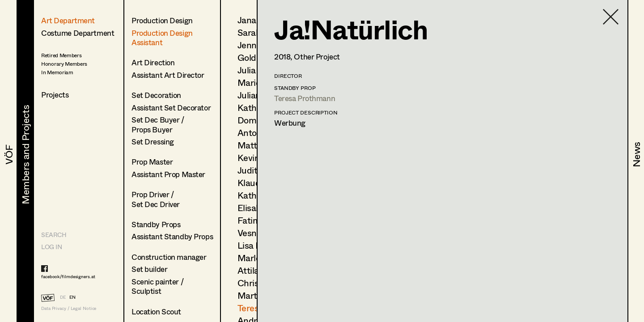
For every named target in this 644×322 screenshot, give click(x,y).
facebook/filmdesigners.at (68, 276)
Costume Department (78, 33)
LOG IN (51, 247)
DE (63, 297)
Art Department (68, 20)
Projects (55, 95)
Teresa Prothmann (305, 98)
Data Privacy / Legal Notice (69, 308)
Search (54, 235)
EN (72, 297)
